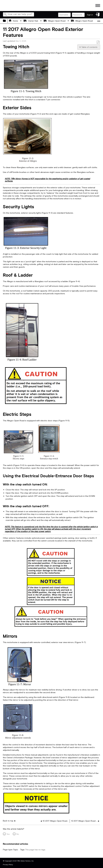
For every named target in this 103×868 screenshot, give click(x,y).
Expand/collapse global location (99, 20)
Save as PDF (98, 42)
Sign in (90, 15)
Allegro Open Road (55, 21)
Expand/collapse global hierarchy (6, 21)
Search (5, 15)
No (18, 834)
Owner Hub (31, 21)
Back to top (8, 821)
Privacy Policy (8, 865)
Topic (16, 850)
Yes (8, 834)
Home (14, 21)
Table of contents (89, 47)
